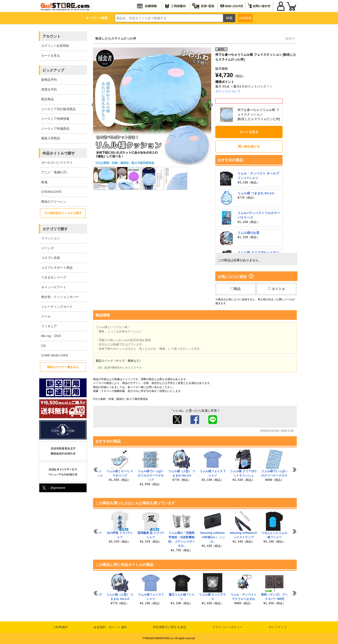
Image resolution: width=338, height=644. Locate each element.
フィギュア (49, 326)
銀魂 (44, 182)
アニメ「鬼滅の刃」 (55, 172)
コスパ (290, 38)
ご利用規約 (60, 627)
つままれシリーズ (54, 277)
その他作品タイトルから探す (63, 213)
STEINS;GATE (51, 192)
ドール (46, 316)
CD (44, 346)
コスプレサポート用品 (57, 268)
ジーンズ (47, 248)
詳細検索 (245, 18)
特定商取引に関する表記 (170, 627)
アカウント (51, 36)
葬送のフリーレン (54, 202)
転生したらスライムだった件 (116, 38)
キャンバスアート (54, 287)
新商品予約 (49, 80)
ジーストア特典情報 (55, 119)
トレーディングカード (57, 307)
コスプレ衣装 (51, 258)
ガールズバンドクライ (57, 163)
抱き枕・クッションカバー (60, 297)
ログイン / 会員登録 (55, 46)
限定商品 (47, 99)
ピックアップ (53, 70)
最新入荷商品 (51, 138)
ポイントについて (228, 91)
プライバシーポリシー (228, 627)
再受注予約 (49, 90)
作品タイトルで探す (59, 153)
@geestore (53, 488)
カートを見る (51, 56)
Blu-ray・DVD (51, 336)
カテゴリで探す (55, 229)
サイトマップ (278, 627)
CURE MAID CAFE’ (55, 355)
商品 (236, 289)
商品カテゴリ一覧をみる (63, 367)
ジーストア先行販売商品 (58, 109)
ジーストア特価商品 (55, 129)
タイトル (277, 289)
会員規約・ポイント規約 (110, 627)
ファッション (51, 238)
